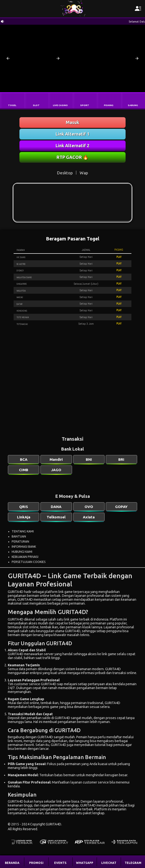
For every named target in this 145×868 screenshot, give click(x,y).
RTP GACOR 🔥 (72, 157)
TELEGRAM (133, 863)
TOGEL (12, 105)
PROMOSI (36, 863)
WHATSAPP (85, 863)
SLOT (36, 105)
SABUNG (133, 105)
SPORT (85, 105)
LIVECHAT (109, 863)
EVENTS (60, 863)
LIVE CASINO (60, 105)
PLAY (119, 257)
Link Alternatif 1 (72, 134)
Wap (84, 173)
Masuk (72, 122)
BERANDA (12, 863)
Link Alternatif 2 (72, 146)
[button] (8, 58)
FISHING (109, 105)
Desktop (65, 173)
